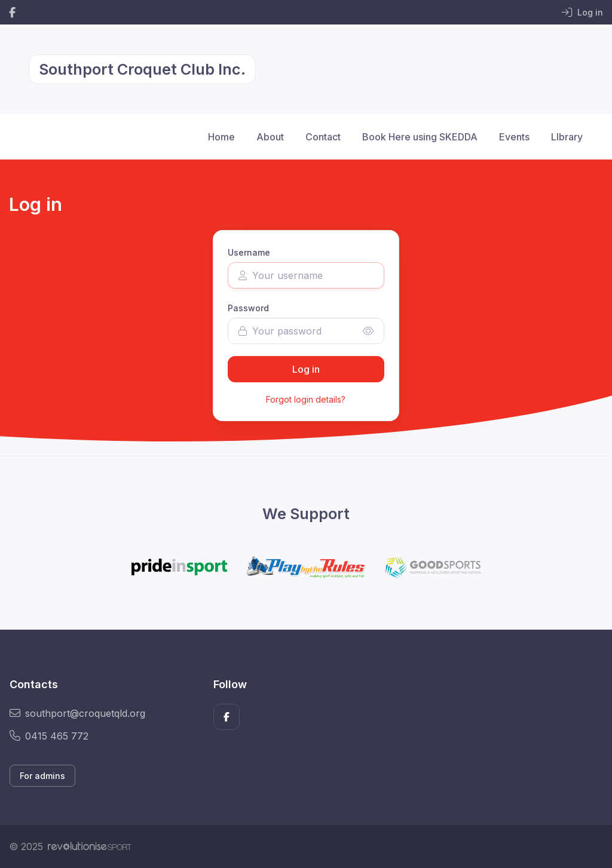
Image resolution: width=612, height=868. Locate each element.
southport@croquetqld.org (77, 713)
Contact (323, 137)
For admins (42, 776)
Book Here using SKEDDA (420, 137)
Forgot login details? (306, 399)
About (270, 137)
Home (221, 137)
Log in (306, 369)
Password (248, 308)
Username (249, 252)
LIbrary (567, 137)
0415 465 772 (49, 736)
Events (514, 137)
